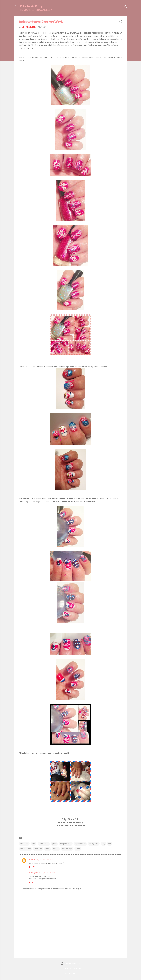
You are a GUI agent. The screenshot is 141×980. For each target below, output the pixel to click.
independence (66, 844)
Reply (32, 867)
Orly (103, 844)
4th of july (24, 844)
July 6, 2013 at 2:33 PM (49, 873)
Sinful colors (25, 849)
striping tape (67, 849)
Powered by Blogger (70, 963)
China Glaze (44, 844)
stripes (56, 849)
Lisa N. (32, 859)
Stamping (38, 849)
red (110, 844)
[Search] (126, 7)
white (78, 849)
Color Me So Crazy (31, 6)
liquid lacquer (80, 844)
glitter (54, 844)
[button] (121, 22)
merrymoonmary (76, 968)
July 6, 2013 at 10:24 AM (45, 860)
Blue (34, 844)
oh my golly (94, 844)
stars (47, 849)
